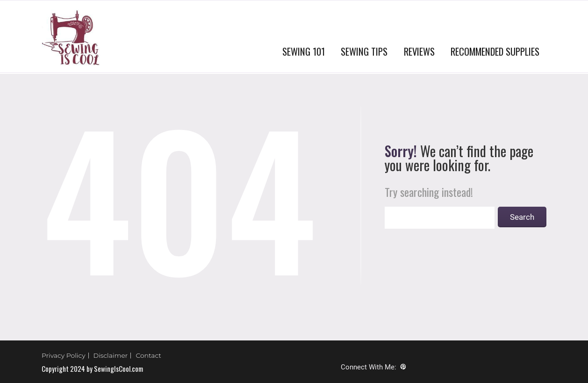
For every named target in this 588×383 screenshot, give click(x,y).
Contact (148, 355)
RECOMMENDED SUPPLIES (495, 51)
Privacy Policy (64, 355)
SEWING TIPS (364, 51)
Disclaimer (111, 355)
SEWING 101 (304, 51)
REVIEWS (419, 51)
